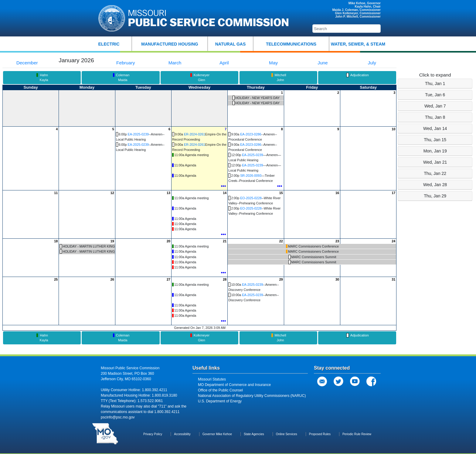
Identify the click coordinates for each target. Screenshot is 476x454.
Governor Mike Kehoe (217, 434)
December (27, 63)
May (273, 63)
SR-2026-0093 (251, 176)
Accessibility (182, 434)
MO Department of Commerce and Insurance (234, 385)
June (323, 63)
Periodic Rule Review (357, 434)
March (175, 63)
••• (223, 186)
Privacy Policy (153, 434)
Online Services (287, 434)
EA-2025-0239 (138, 134)
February (126, 63)
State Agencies (254, 434)
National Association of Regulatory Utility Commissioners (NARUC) (252, 396)
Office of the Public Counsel (220, 390)
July (372, 63)
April (224, 63)
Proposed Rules (320, 434)
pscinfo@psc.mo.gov (118, 417)
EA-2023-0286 (251, 134)
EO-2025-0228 (251, 198)
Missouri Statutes (212, 379)
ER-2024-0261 (195, 134)
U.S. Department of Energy (220, 401)
